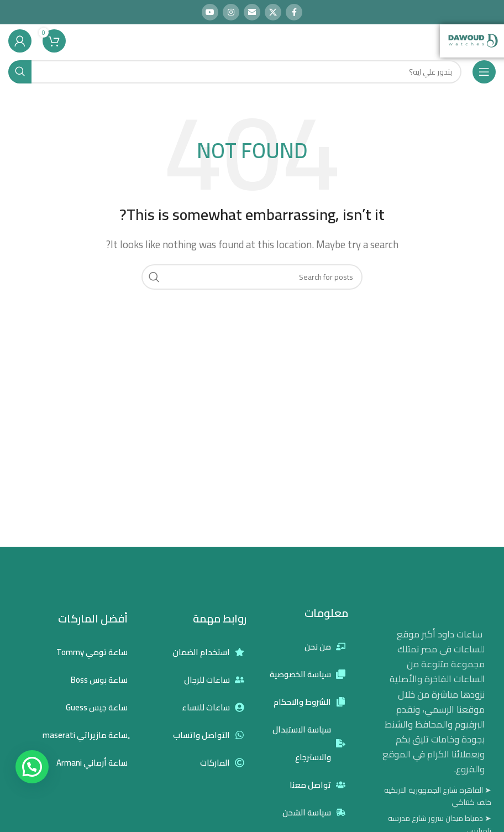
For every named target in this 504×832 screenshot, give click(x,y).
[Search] (235, 72)
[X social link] (273, 12)
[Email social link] (252, 12)
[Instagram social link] (231, 12)
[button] (32, 767)
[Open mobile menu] (484, 72)
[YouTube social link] (210, 12)
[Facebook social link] (294, 12)
